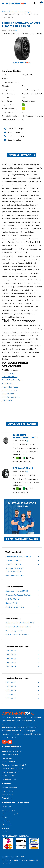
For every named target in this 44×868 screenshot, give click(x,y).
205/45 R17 (11, 682)
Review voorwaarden (10, 772)
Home (4, 12)
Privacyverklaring (9, 860)
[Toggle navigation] (3, 3)
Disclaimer (6, 863)
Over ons (5, 828)
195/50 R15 (11, 659)
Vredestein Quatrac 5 (14, 631)
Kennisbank (7, 824)
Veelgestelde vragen (10, 754)
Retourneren (7, 758)
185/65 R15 (11, 655)
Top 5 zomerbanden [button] (14, 552)
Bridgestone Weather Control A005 (20, 623)
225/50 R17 (11, 698)
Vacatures (6, 821)
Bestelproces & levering (11, 751)
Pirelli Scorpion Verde (11, 397)
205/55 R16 (11, 686)
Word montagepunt (10, 814)
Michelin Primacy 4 (13, 560)
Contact (5, 831)
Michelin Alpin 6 (12, 599)
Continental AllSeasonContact (18, 595)
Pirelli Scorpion (8, 394)
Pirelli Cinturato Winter (15, 607)
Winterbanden (8, 791)
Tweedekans (7, 798)
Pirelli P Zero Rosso (10, 387)
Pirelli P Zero (7, 384)
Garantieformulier (9, 779)
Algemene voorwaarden (27, 860)
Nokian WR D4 (12, 603)
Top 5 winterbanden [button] (14, 587)
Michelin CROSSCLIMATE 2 (17, 635)
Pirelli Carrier (7, 400)
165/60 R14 (11, 651)
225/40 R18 (11, 690)
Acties (4, 817)
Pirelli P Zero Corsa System (13, 380)
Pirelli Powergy (8, 373)
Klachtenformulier (9, 776)
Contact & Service (9, 762)
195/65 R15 (11, 667)
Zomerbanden (7, 795)
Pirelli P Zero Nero (9, 390)
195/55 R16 (11, 663)
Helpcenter (6, 807)
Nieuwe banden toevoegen (20, 12)
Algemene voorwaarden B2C (14, 765)
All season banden (10, 788)
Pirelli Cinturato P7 (10, 377)
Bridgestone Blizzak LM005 (17, 591)
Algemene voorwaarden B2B (14, 769)
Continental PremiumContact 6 (18, 556)
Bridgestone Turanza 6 (15, 575)
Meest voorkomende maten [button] (17, 646)
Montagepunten (8, 810)
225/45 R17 (11, 694)
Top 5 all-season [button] (13, 618)
